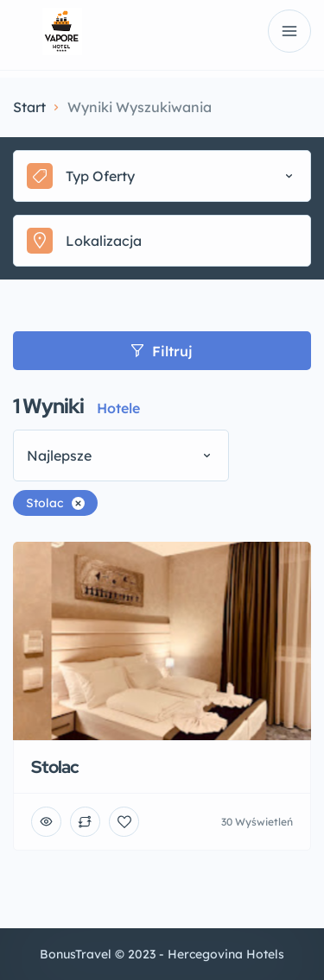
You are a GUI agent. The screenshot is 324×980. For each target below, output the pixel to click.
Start (29, 107)
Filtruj (162, 351)
